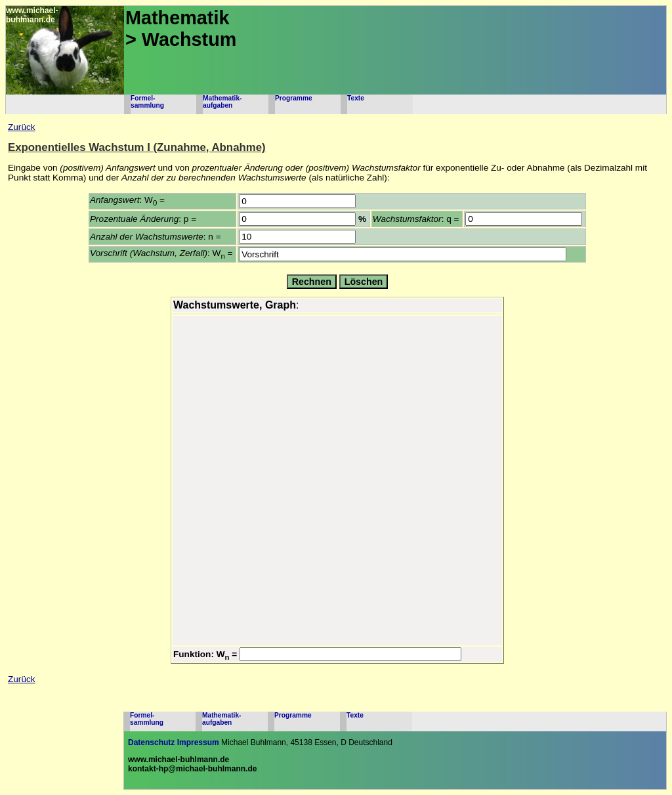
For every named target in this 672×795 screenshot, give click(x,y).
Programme (294, 98)
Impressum (198, 742)
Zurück (22, 127)
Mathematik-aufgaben (222, 102)
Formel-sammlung (147, 102)
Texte (356, 98)
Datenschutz (151, 742)
